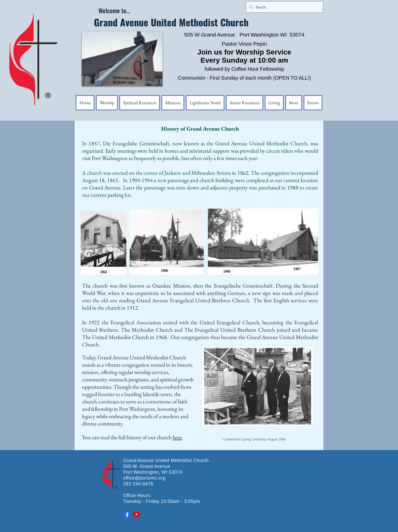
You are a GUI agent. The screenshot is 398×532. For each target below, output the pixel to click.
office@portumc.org (144, 478)
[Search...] (284, 7)
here (177, 437)
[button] (294, 103)
